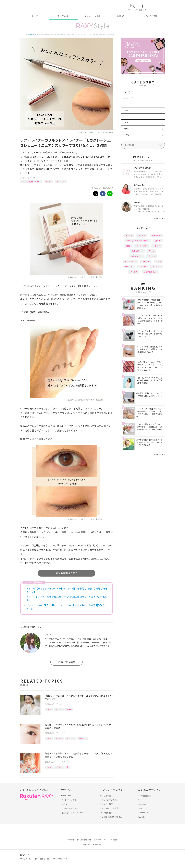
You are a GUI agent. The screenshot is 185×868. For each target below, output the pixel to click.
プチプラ (49, 182)
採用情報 (114, 840)
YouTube (142, 817)
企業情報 (71, 840)
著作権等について (101, 840)
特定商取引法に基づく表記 (111, 817)
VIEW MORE (158, 218)
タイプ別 (134, 272)
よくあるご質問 (150, 16)
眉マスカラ (83, 738)
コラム (126, 129)
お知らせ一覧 (105, 796)
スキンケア (128, 92)
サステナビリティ (60, 859)
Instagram (142, 804)
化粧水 (158, 261)
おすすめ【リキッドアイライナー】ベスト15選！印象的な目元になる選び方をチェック (67, 590)
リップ (152, 251)
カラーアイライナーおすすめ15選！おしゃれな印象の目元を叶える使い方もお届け (67, 599)
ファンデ (142, 267)
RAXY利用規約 (106, 813)
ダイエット (157, 267)
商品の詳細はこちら (67, 573)
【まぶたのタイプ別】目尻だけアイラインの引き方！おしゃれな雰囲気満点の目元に (67, 607)
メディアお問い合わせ (109, 800)
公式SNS (120, 16)
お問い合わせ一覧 (42, 859)
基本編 (158, 241)
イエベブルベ (130, 261)
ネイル (126, 122)
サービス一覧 (25, 859)
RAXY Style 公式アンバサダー (31, 182)
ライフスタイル (150, 272)
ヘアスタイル (136, 256)
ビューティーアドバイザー (73, 813)
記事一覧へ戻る (67, 662)
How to (49, 709)
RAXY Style (64, 16)
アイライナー (61, 182)
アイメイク (32, 178)
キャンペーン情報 (92, 16)
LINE (140, 808)
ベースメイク (129, 98)
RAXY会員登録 (144, 796)
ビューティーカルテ (70, 808)
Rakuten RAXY (33, 7)
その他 (126, 135)
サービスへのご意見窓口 (110, 808)
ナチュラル (71, 738)
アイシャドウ (141, 246)
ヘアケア (127, 116)
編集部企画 (156, 235)
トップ (35, 16)
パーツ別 (59, 709)
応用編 (69, 709)
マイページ (66, 804)
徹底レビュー (137, 251)
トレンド (157, 246)
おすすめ (59, 738)
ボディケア (128, 110)
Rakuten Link (144, 813)
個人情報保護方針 (84, 840)
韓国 (128, 246)
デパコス (129, 267)
